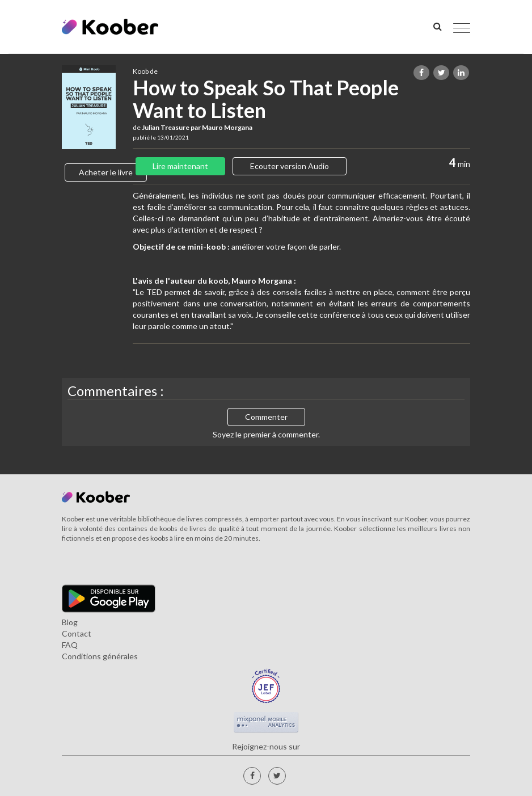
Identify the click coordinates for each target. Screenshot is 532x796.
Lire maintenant (180, 166)
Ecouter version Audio (290, 166)
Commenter (266, 417)
